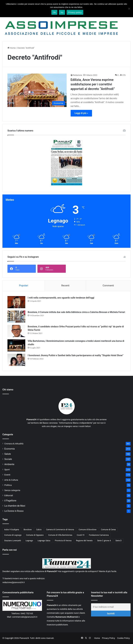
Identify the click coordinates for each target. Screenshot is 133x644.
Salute (8, 454)
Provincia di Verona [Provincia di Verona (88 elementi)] (63, 541)
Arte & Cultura (11, 480)
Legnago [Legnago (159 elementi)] (29, 541)
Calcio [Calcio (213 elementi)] (39, 530)
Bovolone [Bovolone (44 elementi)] (28, 530)
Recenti (65, 286)
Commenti (108, 286)
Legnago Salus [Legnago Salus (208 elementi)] (44, 541)
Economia (10, 449)
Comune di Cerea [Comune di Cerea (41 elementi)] (108, 530)
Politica (8, 485)
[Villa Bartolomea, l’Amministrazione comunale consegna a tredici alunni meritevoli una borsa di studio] (16, 345)
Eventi (7, 475)
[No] (129, 9)
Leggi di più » (81, 113)
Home (12, 48)
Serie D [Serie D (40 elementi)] (119, 541)
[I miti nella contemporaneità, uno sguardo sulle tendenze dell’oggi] (16, 302)
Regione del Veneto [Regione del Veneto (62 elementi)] (84, 541)
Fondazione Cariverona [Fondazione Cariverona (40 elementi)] (99, 535)
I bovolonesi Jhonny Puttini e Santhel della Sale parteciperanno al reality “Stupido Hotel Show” (76, 355)
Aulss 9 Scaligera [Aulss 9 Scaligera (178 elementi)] (12, 530)
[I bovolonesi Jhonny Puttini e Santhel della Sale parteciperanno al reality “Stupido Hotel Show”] (16, 360)
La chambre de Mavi (15, 506)
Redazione (78, 75)
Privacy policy (75, 12)
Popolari (24, 286)
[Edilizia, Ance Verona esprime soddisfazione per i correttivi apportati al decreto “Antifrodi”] (37, 90)
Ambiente (9, 464)
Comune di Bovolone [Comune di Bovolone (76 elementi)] (87, 530)
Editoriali (9, 495)
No (62, 12)
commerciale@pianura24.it (25, 617)
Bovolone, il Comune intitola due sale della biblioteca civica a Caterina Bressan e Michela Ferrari (76, 312)
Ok (54, 12)
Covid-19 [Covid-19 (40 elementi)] (81, 535)
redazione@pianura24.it (14, 582)
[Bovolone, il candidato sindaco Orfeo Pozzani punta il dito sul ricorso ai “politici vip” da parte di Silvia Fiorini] (16, 331)
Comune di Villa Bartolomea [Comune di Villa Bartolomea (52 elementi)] (60, 535)
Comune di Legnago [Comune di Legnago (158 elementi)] (13, 535)
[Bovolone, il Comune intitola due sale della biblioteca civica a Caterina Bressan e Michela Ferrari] (16, 317)
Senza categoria (12, 490)
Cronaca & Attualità (14, 444)
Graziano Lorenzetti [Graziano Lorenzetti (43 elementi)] (13, 541)
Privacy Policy (109, 638)
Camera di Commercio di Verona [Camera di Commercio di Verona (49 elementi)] (60, 530)
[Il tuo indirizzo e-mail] (111, 607)
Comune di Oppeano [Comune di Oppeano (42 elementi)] (35, 535)
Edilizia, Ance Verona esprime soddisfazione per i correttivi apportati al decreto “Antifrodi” (93, 84)
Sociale (8, 459)
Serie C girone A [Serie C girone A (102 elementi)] (104, 541)
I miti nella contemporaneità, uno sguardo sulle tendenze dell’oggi (61, 298)
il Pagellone (10, 501)
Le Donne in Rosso (14, 511)
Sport (7, 469)
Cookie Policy (123, 638)
